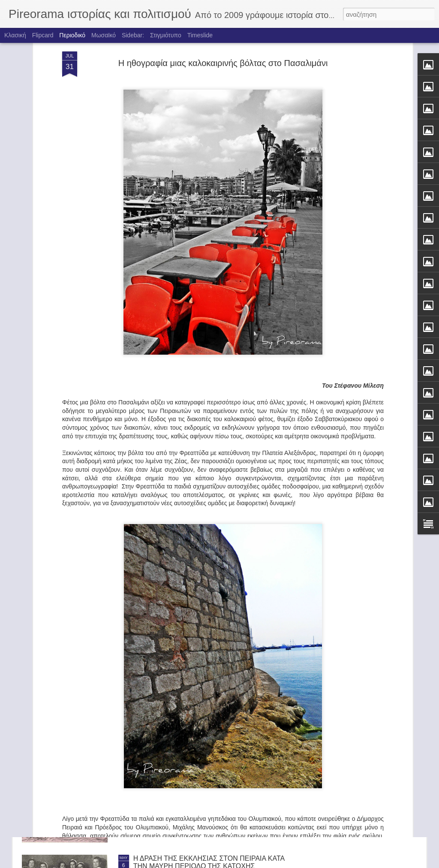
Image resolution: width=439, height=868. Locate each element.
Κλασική (15, 35)
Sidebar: (133, 35)
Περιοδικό (72, 35)
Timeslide (200, 35)
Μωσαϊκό (104, 35)
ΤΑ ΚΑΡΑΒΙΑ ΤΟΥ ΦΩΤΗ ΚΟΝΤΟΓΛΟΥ (193, 761)
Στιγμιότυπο (166, 35)
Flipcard (43, 35)
